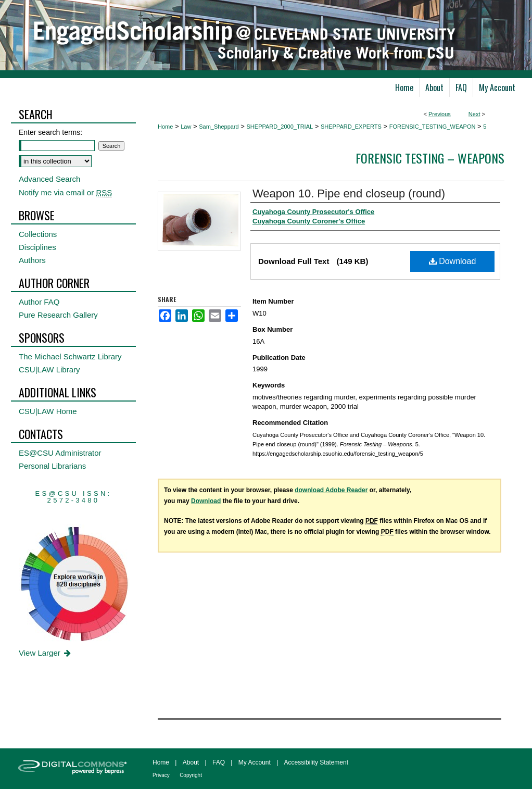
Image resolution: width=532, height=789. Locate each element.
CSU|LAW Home (48, 411)
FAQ (219, 762)
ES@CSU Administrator (60, 453)
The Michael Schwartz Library (70, 356)
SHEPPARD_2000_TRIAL (280, 127)
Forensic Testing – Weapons (430, 158)
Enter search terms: (50, 132)
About (191, 762)
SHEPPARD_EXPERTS (351, 127)
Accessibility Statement (316, 762)
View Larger (46, 653)
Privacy (161, 775)
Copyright (191, 775)
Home (165, 127)
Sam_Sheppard (219, 127)
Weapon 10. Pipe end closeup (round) (349, 193)
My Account (255, 762)
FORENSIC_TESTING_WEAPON (433, 127)
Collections (38, 234)
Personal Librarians (52, 466)
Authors (32, 260)
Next (474, 114)
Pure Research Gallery (58, 315)
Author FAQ (39, 302)
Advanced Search (49, 179)
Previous (440, 114)
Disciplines (37, 247)
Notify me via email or (65, 192)
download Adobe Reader (331, 490)
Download (453, 261)
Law (186, 127)
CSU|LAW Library (49, 370)
